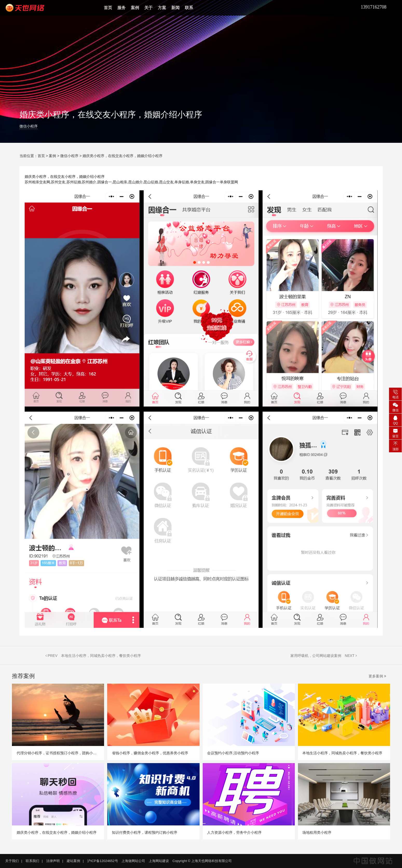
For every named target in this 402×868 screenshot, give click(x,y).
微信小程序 (29, 126)
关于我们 (12, 861)
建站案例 (73, 861)
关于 (148, 8)
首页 (108, 8)
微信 (395, 407)
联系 (189, 8)
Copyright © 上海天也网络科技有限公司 (202, 861)
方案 (162, 8)
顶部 (395, 446)
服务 (121, 8)
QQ (395, 420)
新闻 (175, 8)
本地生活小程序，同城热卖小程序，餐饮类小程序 (101, 656)
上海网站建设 (159, 861)
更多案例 (377, 676)
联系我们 (32, 861)
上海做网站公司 (133, 861)
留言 (395, 433)
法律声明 (53, 861)
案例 (135, 8)
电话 (395, 394)
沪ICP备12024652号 (103, 861)
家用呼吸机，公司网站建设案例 (316, 656)
